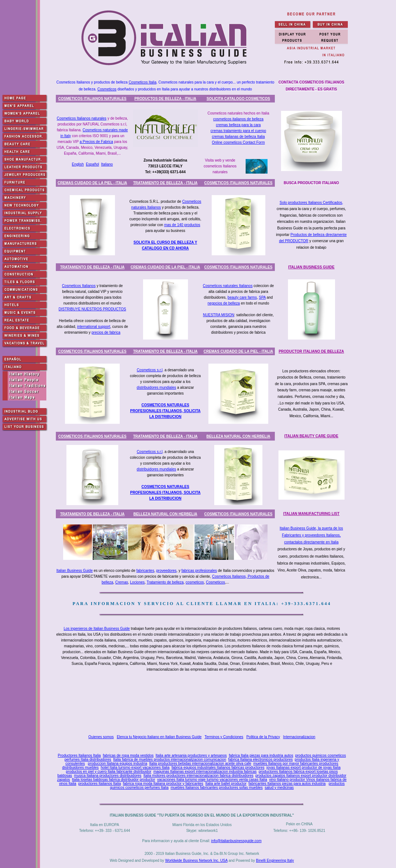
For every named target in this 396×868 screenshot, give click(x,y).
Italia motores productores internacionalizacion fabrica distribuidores (198, 776)
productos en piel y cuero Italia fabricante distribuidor (109, 772)
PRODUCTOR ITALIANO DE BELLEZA (311, 351)
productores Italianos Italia (99, 784)
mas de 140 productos (182, 225)
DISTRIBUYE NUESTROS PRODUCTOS (93, 309)
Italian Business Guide (74, 571)
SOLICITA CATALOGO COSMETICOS (238, 99)
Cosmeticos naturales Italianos (228, 286)
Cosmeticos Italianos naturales (81, 118)
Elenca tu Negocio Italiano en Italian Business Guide (159, 737)
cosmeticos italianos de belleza (238, 119)
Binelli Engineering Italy (275, 861)
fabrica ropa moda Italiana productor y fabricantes (163, 784)
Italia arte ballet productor (226, 784)
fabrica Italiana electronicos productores (260, 759)
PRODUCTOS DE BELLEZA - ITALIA (165, 99)
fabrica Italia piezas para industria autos (261, 755)
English (78, 164)
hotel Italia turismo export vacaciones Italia (135, 768)
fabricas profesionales (199, 571)
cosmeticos (195, 582)
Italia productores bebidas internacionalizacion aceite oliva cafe (200, 764)
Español (92, 164)
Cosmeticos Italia (142, 82)
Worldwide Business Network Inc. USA (196, 861)
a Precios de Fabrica (96, 142)
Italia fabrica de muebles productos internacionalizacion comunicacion (170, 759)
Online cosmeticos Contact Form (238, 142)
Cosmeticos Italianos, (230, 576)
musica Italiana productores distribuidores (108, 776)
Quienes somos (101, 737)
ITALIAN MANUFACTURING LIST (311, 514)
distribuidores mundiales (157, 387)
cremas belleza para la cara (239, 125)
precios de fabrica (106, 332)
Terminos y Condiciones (224, 737)
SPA (262, 297)
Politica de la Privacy (263, 737)
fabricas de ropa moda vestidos (128, 755)
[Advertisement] (203, 704)
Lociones (137, 582)
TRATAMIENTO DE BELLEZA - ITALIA (166, 183)
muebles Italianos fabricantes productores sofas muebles (216, 788)
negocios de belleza (224, 303)
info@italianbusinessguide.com (236, 841)
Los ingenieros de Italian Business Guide (97, 629)
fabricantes (145, 571)
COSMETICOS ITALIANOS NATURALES (93, 99)
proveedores (166, 571)
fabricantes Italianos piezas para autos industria (287, 784)
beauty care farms (242, 297)
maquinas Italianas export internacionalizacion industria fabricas (205, 772)
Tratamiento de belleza (165, 582)
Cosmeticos (107, 89)
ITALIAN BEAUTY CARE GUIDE (311, 436)
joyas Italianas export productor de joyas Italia (303, 768)
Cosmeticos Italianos (79, 286)
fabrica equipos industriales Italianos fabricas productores (218, 768)
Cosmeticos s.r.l (150, 370)
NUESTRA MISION (219, 315)
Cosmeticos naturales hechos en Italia (239, 113)
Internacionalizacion (299, 737)
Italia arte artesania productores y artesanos (191, 755)
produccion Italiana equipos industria (118, 764)
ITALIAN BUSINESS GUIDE (311, 267)
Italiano (107, 164)
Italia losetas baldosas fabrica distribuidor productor (114, 780)
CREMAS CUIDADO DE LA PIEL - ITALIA (92, 183)
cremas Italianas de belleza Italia (238, 137)
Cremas (122, 582)
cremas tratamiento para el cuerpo (238, 131)
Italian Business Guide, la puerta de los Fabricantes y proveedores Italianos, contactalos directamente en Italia (311, 535)
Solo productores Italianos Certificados (311, 203)
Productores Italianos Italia (79, 755)
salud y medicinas (279, 788)
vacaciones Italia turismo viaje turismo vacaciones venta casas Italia (212, 780)
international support (94, 327)
